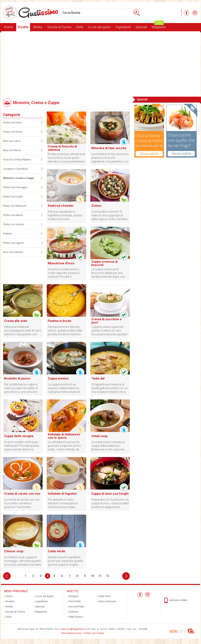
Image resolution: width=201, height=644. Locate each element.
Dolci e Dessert (107, 601)
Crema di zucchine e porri (107, 321)
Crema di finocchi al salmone (62, 148)
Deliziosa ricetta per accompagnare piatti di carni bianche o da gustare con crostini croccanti (23, 331)
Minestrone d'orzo (61, 263)
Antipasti (74, 596)
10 (92, 576)
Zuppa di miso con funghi (110, 494)
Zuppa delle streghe (19, 436)
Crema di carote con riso (22, 494)
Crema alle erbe (16, 321)
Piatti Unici (105, 596)
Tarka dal (98, 378)
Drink (80, 27)
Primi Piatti (75, 601)
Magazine (159, 26)
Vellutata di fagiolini (62, 494)
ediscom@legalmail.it (73, 629)
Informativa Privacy (71, 633)
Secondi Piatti (77, 607)
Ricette (23, 27)
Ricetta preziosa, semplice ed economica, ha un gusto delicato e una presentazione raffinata (66, 158)
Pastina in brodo (60, 321)
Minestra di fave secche (109, 148)
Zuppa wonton (58, 378)
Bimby (38, 27)
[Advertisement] (100, 64)
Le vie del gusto (99, 27)
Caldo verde (56, 551)
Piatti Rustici (76, 617)
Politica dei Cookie (94, 633)
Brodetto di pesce (17, 378)
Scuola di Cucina (59, 27)
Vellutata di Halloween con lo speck (64, 436)
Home (9, 27)
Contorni (74, 612)
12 (108, 576)
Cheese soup (14, 551)
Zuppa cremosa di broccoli (105, 263)
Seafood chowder (61, 206)
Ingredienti (123, 27)
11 (100, 576)
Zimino (96, 206)
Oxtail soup (99, 436)
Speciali (141, 27)
